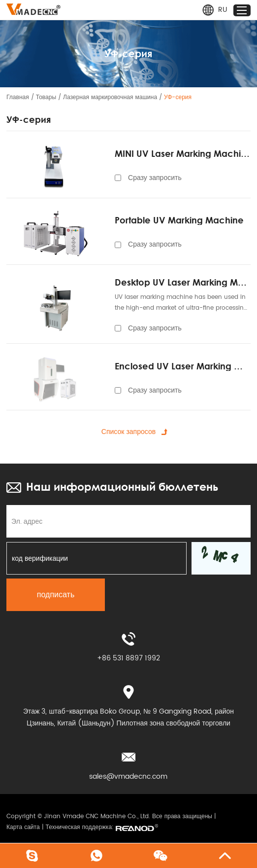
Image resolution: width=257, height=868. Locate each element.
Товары (46, 97)
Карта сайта (23, 827)
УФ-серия (178, 97)
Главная (18, 97)
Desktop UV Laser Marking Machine (183, 282)
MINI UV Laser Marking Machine (183, 153)
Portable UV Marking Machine (179, 220)
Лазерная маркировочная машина (110, 97)
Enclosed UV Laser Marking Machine (183, 366)
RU (214, 10)
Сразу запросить (155, 178)
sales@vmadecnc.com (128, 777)
